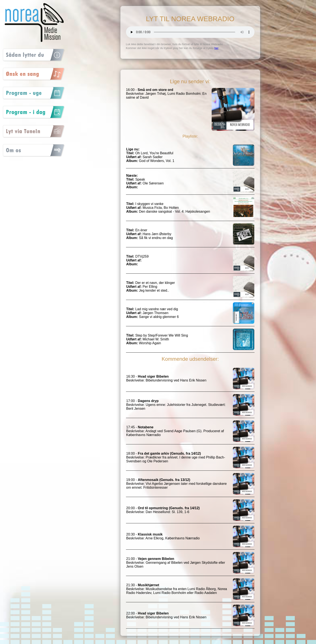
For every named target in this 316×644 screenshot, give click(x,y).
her (216, 48)
